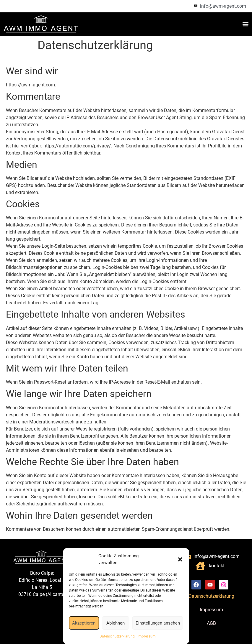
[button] (180, 559)
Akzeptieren (84, 623)
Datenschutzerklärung (117, 636)
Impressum (147, 636)
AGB (211, 623)
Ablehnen (116, 623)
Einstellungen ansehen (158, 623)
